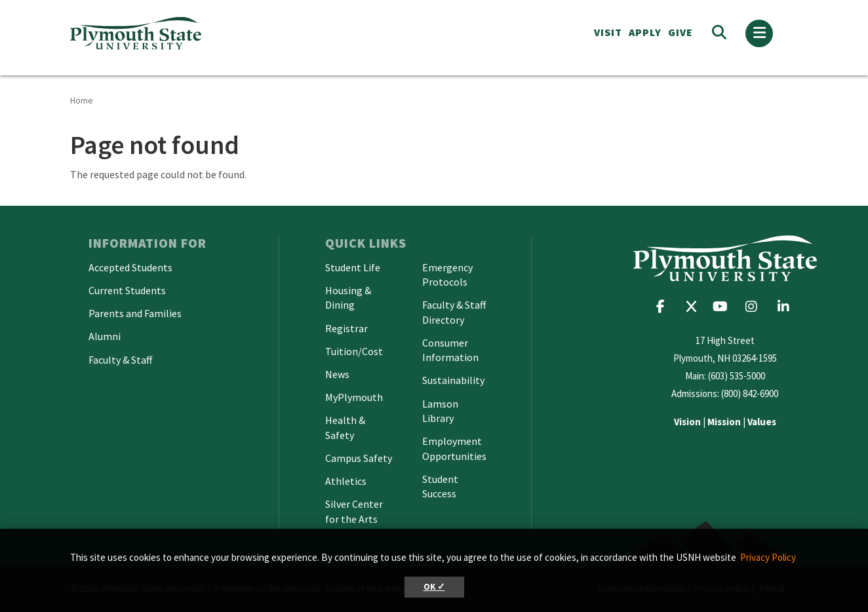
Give (681, 32)
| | (725, 422)
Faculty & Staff (120, 360)
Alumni (105, 336)
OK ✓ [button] (434, 587)
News (337, 374)
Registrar (346, 328)
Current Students (127, 290)
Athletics (346, 481)
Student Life (353, 267)
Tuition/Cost (354, 351)
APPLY (645, 32)
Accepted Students (130, 267)
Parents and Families (135, 313)
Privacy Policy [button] (768, 557)
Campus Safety (359, 458)
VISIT (608, 32)
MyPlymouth (354, 397)
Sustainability (453, 380)
